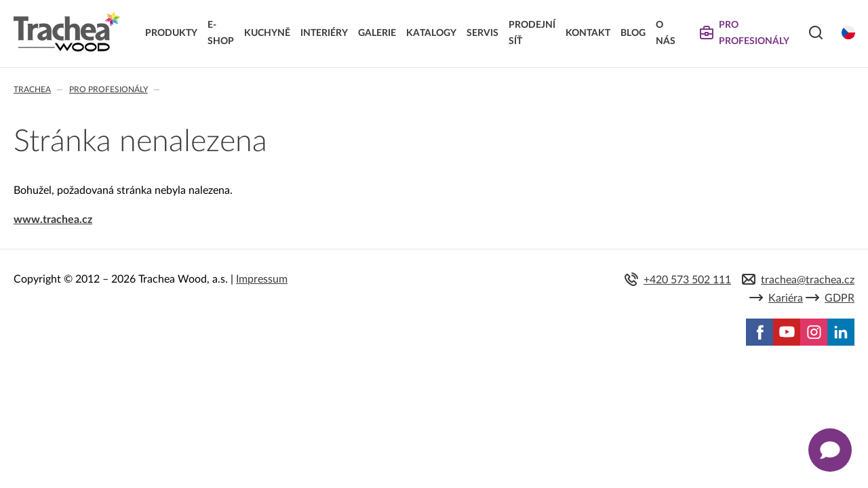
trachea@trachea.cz (808, 280)
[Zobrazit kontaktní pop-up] (830, 450)
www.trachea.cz (53, 220)
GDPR (840, 298)
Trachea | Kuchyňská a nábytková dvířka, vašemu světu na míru (67, 32)
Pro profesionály (108, 89)
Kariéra (786, 298)
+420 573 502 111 (687, 280)
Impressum (262, 279)
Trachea (32, 89)
